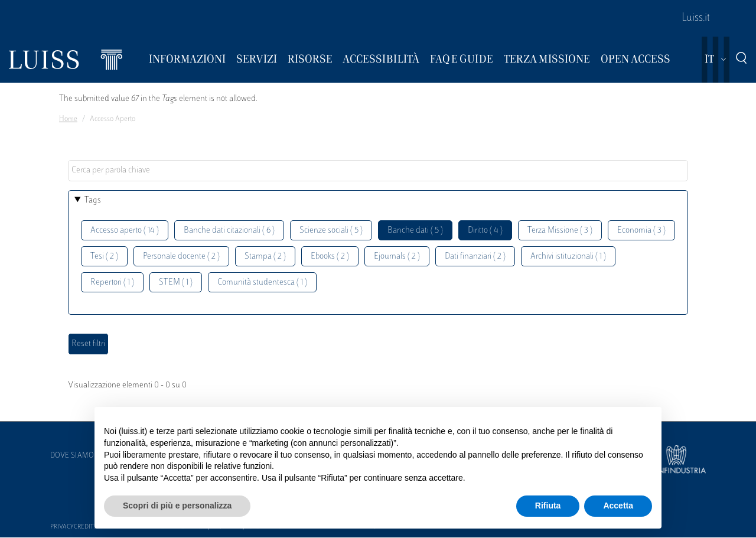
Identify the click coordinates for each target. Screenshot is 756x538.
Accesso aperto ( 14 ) (125, 231)
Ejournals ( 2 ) (397, 257)
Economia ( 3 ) (641, 231)
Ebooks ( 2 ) (330, 257)
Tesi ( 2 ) (104, 257)
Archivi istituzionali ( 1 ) (568, 257)
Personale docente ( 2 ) (181, 257)
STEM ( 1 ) (176, 283)
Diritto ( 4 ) (485, 231)
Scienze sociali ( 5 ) (331, 231)
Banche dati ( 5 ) (415, 231)
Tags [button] (93, 200)
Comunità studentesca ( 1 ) (262, 283)
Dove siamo (72, 456)
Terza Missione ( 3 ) (560, 231)
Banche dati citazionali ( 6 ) (229, 231)
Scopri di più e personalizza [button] (177, 506)
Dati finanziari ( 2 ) (475, 257)
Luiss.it (696, 18)
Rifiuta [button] (548, 506)
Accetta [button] (618, 506)
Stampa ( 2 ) (265, 257)
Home (68, 119)
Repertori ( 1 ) (112, 283)
